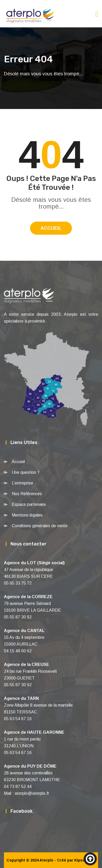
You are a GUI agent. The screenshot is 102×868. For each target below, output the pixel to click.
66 (53, 416)
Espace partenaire (29, 504)
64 (29, 409)
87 (43, 384)
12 (53, 399)
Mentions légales (27, 515)
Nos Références (27, 494)
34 (58, 406)
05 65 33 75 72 (18, 583)
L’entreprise (22, 483)
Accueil (51, 228)
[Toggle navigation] (97, 14)
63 (56, 385)
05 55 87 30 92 (18, 617)
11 (51, 411)
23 (49, 382)
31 (45, 406)
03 (57, 379)
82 (44, 401)
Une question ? (26, 472)
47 (38, 398)
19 (47, 389)
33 (30, 394)
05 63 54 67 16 (18, 719)
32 (38, 405)
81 (50, 404)
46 (46, 396)
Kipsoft (81, 860)
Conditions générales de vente (40, 526)
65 (35, 411)
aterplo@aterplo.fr (32, 793)
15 (53, 391)
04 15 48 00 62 (18, 651)
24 (40, 391)
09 (45, 412)
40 (29, 402)
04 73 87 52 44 (18, 787)
